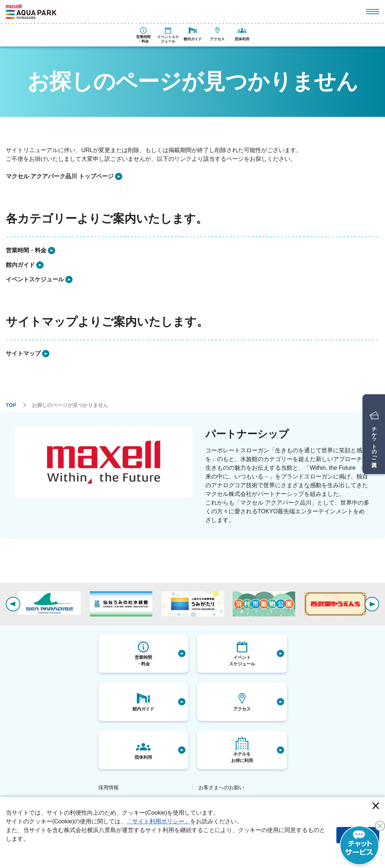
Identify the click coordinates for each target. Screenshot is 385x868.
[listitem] (64, 176)
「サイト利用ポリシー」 (158, 821)
